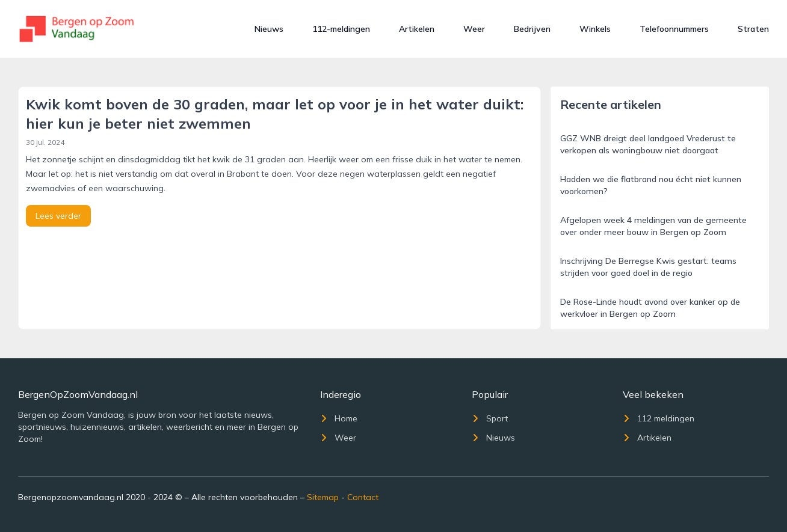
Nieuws (269, 29)
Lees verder (58, 216)
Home (339, 418)
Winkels (595, 29)
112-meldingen (341, 29)
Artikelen (417, 29)
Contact (363, 497)
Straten (753, 29)
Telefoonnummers (674, 29)
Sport (490, 418)
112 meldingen (659, 418)
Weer (474, 29)
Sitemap (323, 497)
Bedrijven (532, 29)
